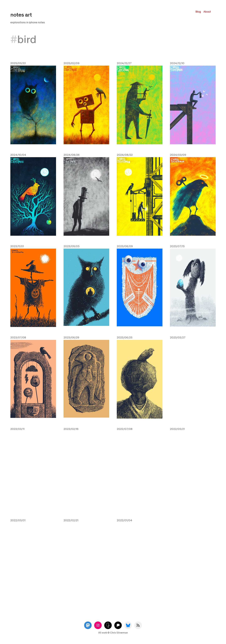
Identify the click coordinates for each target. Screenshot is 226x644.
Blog (198, 12)
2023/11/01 (17, 246)
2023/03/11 (17, 428)
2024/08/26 (72, 155)
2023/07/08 (18, 337)
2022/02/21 (71, 519)
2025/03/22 (18, 63)
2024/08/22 (125, 155)
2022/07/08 (125, 428)
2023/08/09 (125, 246)
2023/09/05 (71, 246)
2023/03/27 (178, 337)
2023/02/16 (71, 428)
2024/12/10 (177, 63)
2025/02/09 (71, 63)
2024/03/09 (178, 155)
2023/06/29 (71, 337)
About (207, 12)
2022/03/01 (18, 519)
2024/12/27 (124, 63)
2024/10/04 (18, 155)
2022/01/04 (124, 519)
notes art (21, 15)
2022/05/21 (177, 428)
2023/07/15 (177, 246)
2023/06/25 (125, 337)
